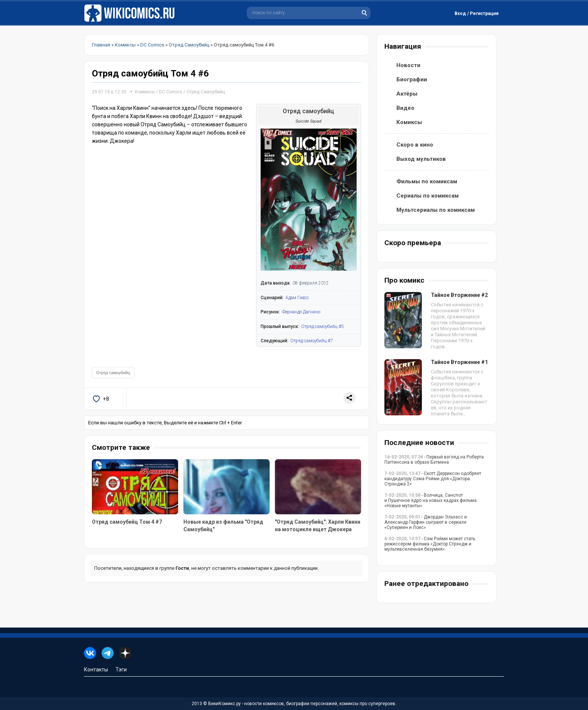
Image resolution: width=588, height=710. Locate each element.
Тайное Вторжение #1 (459, 362)
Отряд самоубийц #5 (322, 327)
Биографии (412, 79)
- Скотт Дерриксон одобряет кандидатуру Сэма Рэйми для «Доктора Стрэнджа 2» (433, 479)
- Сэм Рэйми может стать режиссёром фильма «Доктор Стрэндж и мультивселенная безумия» (430, 544)
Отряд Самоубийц (206, 92)
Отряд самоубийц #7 (312, 341)
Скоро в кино (415, 145)
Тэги (121, 670)
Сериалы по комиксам (427, 196)
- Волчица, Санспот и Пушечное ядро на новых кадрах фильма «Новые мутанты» (430, 500)
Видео (405, 108)
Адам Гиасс (297, 298)
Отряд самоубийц (113, 373)
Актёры (407, 94)
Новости (408, 65)
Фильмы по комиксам (427, 181)
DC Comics (171, 92)
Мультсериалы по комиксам (436, 210)
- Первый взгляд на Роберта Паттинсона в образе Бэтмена (434, 460)
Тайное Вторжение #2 (459, 295)
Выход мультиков (421, 159)
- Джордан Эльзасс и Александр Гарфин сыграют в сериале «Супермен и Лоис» (426, 522)
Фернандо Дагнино (301, 312)
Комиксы (145, 92)
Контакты (96, 670)
